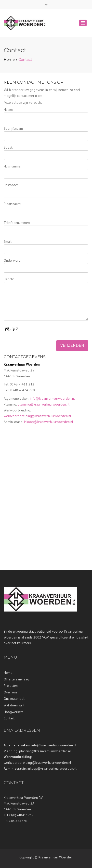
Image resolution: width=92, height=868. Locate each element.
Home (9, 60)
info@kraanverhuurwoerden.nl (52, 398)
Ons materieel (14, 699)
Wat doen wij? (14, 705)
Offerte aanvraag (16, 679)
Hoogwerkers (14, 712)
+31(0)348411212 (20, 815)
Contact (9, 718)
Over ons (10, 692)
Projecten (11, 686)
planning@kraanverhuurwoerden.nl (44, 404)
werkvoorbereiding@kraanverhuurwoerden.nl (37, 416)
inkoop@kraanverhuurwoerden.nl (49, 422)
